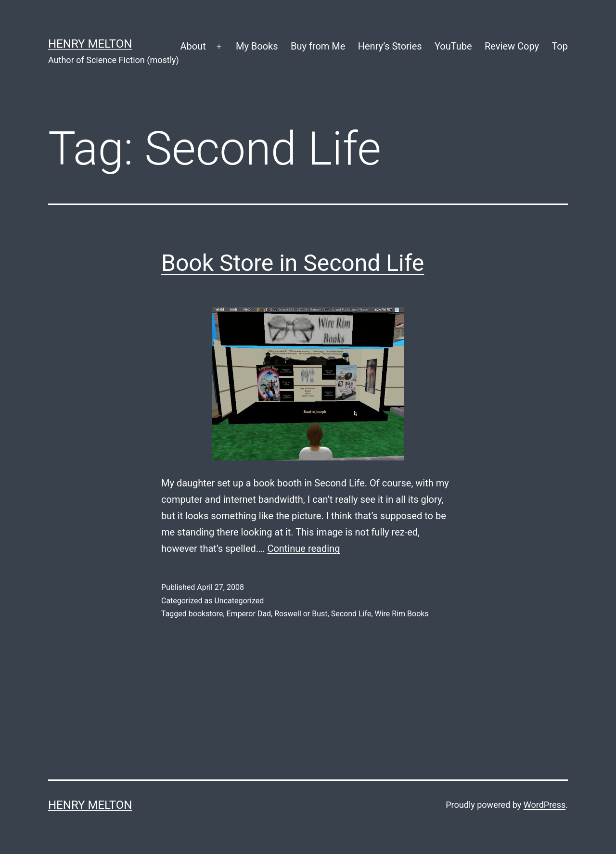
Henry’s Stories (390, 46)
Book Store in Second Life (293, 263)
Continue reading (303, 548)
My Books (257, 46)
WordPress (545, 805)
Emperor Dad (249, 614)
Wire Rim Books (401, 614)
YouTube (453, 46)
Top (560, 46)
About (193, 46)
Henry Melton (90, 44)
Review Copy (512, 46)
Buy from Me (318, 46)
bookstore (206, 614)
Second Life (351, 614)
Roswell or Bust (301, 614)
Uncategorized (239, 601)
